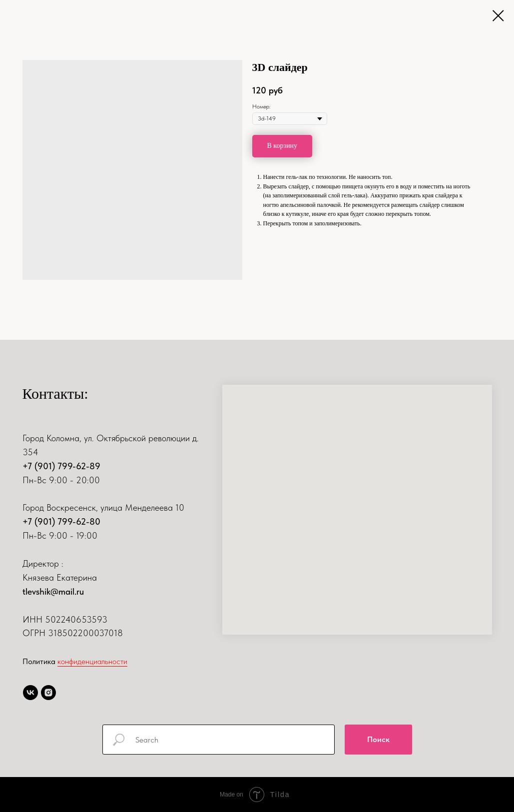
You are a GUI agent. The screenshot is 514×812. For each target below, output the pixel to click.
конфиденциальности (92, 661)
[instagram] (48, 693)
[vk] (30, 693)
